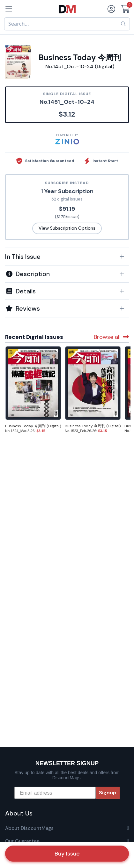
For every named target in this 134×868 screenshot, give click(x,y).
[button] (67, 257)
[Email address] (55, 793)
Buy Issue (67, 854)
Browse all (111, 337)
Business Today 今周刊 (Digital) (33, 426)
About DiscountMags (29, 828)
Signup (108, 793)
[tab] (67, 256)
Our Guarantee (22, 841)
